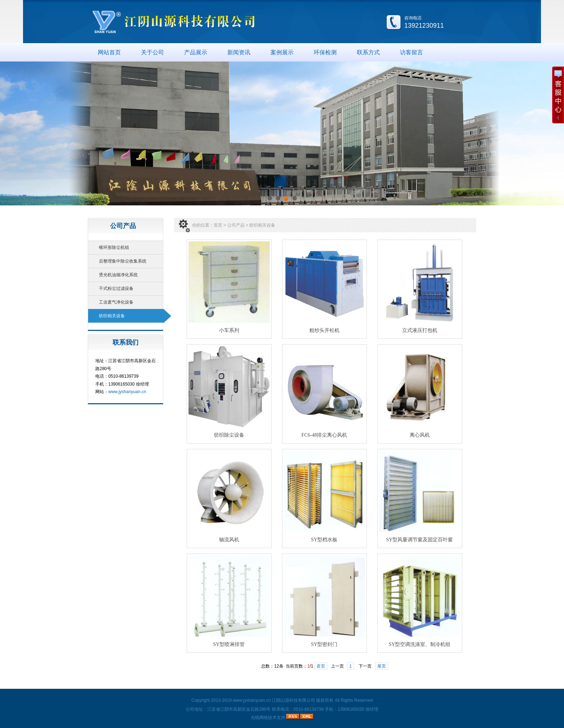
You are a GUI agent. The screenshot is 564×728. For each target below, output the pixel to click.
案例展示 (282, 52)
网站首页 (109, 52)
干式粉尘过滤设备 (116, 288)
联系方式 (368, 52)
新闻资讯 (239, 52)
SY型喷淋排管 (229, 644)
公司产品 (236, 225)
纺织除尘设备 (229, 435)
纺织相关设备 (112, 316)
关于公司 (153, 52)
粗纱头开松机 (324, 330)
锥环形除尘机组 (114, 247)
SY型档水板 (324, 540)
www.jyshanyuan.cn (127, 392)
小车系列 (229, 330)
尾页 (382, 666)
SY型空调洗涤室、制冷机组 (420, 644)
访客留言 (411, 52)
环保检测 (325, 52)
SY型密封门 (324, 644)
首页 (218, 225)
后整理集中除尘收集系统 (123, 261)
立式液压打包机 (420, 330)
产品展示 (196, 52)
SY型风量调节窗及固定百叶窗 (420, 540)
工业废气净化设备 (116, 302)
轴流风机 (229, 540)
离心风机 (420, 435)
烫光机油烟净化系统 (118, 275)
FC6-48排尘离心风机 (324, 435)
